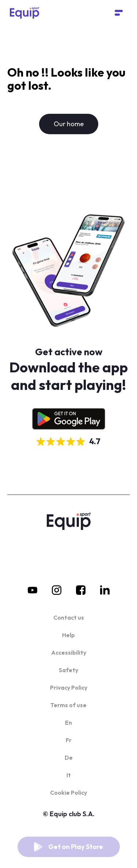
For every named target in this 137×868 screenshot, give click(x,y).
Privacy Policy (69, 687)
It (69, 775)
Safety (68, 670)
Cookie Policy (68, 793)
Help (68, 635)
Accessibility (69, 652)
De (69, 757)
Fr (69, 740)
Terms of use (68, 705)
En (68, 722)
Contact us (69, 617)
